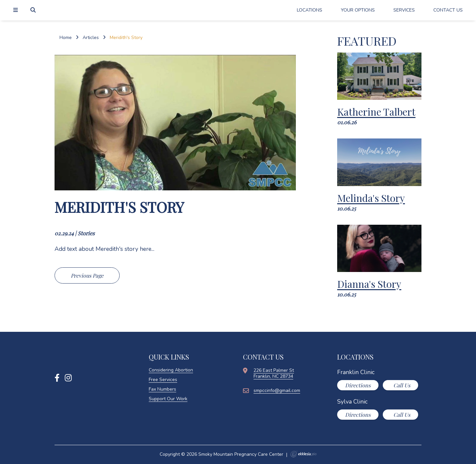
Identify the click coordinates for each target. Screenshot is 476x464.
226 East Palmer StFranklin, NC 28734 (274, 373)
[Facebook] (57, 378)
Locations (310, 10)
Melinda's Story (371, 198)
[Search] (34, 10)
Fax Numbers (162, 389)
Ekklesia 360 (303, 454)
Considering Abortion (171, 370)
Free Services (163, 380)
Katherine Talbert (376, 112)
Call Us (401, 385)
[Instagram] (68, 378)
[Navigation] (17, 10)
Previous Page (87, 275)
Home (66, 38)
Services (404, 10)
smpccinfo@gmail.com (277, 390)
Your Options (358, 10)
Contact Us (448, 10)
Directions (358, 385)
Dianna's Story (369, 284)
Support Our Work (168, 399)
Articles (91, 38)
